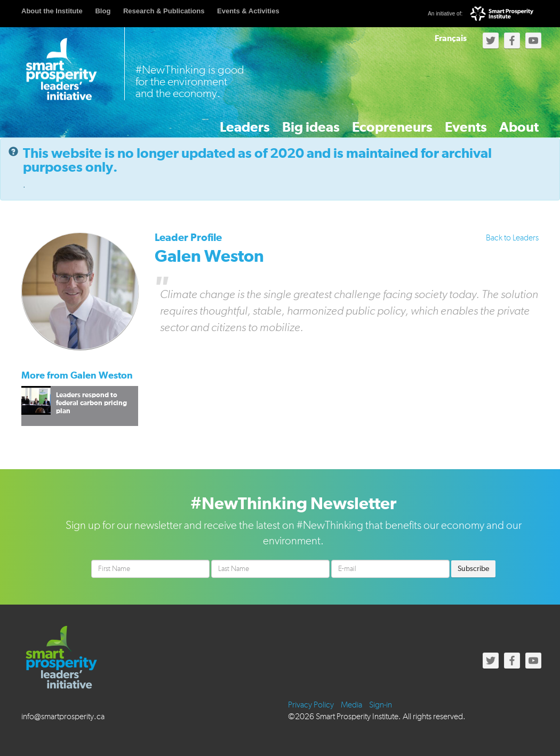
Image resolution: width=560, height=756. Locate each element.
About (510, 122)
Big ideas (253, 122)
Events (439, 122)
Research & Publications (164, 11)
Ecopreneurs (349, 122)
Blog (103, 11)
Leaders (170, 122)
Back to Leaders (512, 237)
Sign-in (381, 704)
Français (451, 38)
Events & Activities (248, 11)
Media (351, 704)
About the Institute (52, 11)
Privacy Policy (311, 704)
